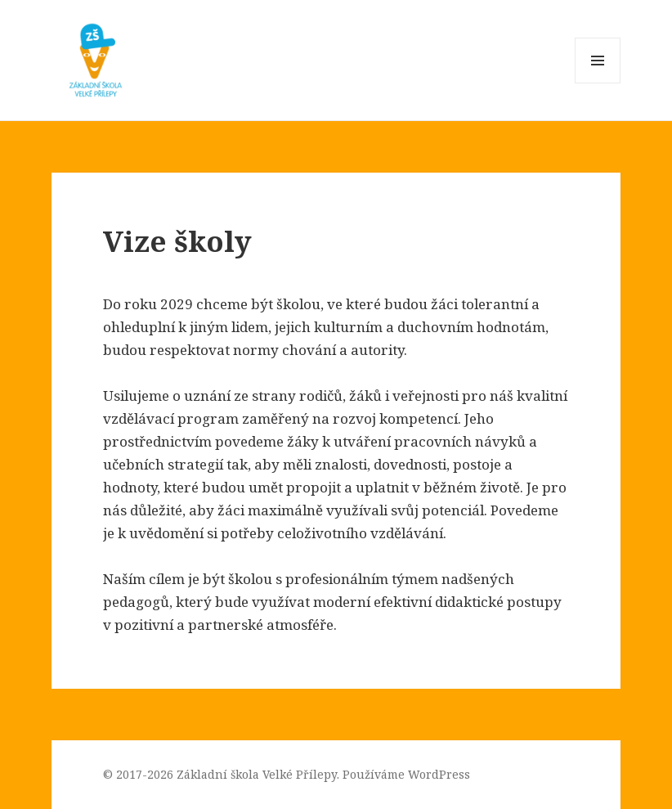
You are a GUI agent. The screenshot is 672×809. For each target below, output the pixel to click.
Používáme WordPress (406, 774)
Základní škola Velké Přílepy (257, 774)
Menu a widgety (598, 83)
